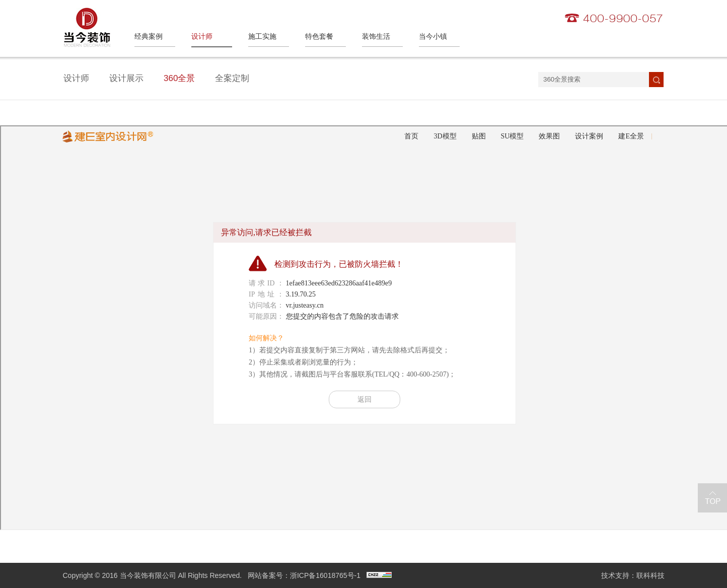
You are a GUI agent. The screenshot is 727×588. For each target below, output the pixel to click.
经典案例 (149, 36)
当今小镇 (433, 36)
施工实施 (262, 36)
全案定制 (232, 78)
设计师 (202, 36)
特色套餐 (319, 36)
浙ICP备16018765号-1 (325, 575)
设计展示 (126, 78)
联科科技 (650, 575)
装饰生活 (376, 36)
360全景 (179, 78)
